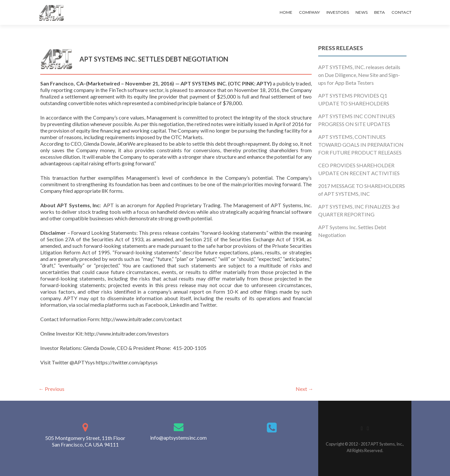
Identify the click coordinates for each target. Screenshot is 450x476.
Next (304, 389)
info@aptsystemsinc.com (178, 438)
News (362, 12)
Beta (380, 12)
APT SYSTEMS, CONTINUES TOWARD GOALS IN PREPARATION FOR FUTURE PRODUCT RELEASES (361, 145)
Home (286, 12)
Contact (401, 12)
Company (309, 12)
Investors (338, 12)
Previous (52, 389)
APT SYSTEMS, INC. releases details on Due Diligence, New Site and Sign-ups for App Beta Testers (359, 75)
